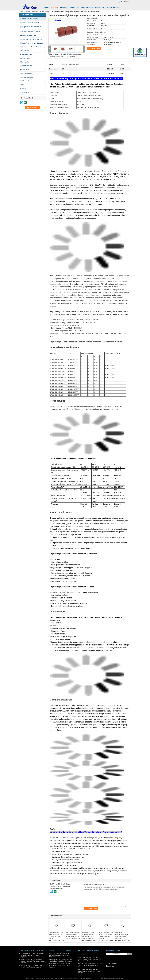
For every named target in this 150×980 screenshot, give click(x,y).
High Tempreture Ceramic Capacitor (31, 47)
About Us (64, 7)
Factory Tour (74, 7)
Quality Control (87, 7)
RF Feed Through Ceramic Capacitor (32, 43)
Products (54, 7)
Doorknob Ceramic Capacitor (41, 12)
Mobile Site (110, 966)
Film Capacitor (25, 51)
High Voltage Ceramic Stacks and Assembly (30, 27)
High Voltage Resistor (27, 77)
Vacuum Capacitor (26, 58)
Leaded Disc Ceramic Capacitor (30, 22)
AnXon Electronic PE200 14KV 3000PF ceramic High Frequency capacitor (33, 966)
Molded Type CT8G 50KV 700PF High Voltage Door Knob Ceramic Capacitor (61, 960)
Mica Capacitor (25, 62)
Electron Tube (24, 70)
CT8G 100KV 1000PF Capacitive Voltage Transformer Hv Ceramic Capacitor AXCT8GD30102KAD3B (90, 936)
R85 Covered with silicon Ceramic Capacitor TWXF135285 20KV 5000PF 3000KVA (90, 971)
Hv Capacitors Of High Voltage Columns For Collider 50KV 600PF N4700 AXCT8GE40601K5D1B (56, 936)
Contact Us (100, 7)
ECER (121, 979)
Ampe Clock (24, 89)
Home (46, 7)
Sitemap (114, 963)
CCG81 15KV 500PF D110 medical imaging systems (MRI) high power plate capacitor (33, 961)
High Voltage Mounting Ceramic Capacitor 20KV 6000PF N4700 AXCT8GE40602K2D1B (73, 935)
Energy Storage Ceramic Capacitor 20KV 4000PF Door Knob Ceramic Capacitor (60, 965)
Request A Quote (113, 7)
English (126, 2)
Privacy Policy (30, 979)
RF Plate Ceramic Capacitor (29, 36)
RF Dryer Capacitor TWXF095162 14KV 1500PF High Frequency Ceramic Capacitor (90, 965)
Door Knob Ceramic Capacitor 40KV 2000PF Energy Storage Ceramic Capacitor (60, 955)
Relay (22, 85)
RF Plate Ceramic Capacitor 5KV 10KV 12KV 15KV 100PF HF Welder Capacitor (33, 955)
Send (129, 954)
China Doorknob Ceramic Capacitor (46, 979)
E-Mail (108, 963)
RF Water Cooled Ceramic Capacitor (31, 39)
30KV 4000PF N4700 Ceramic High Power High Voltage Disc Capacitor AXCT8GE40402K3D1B (122, 936)
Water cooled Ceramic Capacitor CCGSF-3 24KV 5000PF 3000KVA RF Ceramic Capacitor (90, 959)
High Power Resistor (26, 81)
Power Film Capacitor (27, 54)
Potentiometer (25, 92)
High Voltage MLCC (26, 66)
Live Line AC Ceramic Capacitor (30, 32)
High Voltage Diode (26, 73)
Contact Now (95, 48)
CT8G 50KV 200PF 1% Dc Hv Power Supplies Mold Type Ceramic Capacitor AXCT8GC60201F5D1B (106, 936)
